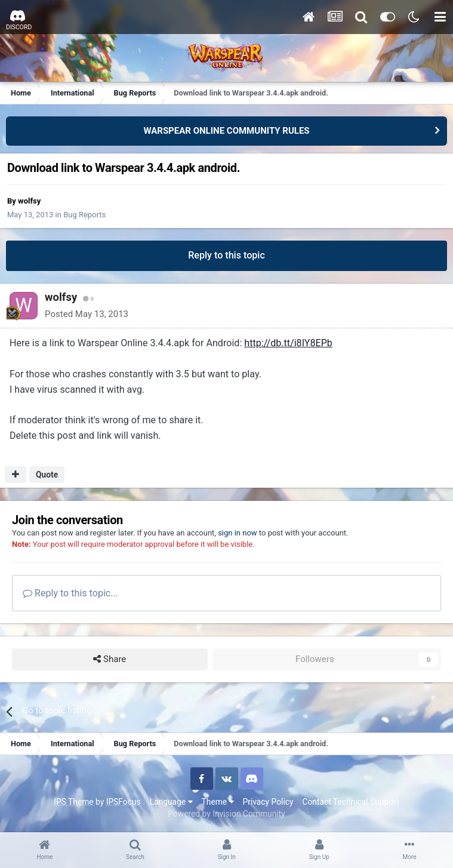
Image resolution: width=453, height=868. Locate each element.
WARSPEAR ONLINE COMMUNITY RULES (226, 131)
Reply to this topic (226, 255)
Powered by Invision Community (226, 814)
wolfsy (29, 201)
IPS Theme (73, 802)
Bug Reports (84, 215)
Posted (82, 314)
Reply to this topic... (70, 593)
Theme (218, 802)
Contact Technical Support (350, 802)
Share (110, 659)
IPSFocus (124, 802)
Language (171, 802)
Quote (47, 475)
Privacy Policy (268, 802)
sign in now (238, 533)
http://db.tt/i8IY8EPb (288, 343)
